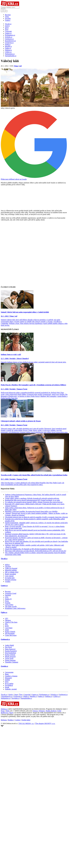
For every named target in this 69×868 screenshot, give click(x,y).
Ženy (21, 695)
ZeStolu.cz (54, 695)
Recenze (8, 15)
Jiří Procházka (10, 633)
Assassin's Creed (11, 593)
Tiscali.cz (4, 559)
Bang (7, 674)
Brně (8, 711)
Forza (7, 601)
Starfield (8, 595)
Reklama (4, 720)
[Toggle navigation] (4, 10)
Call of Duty (9, 605)
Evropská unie (10, 578)
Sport (16, 695)
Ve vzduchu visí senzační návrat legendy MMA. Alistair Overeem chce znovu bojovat (34, 502)
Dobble (7, 680)
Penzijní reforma (11, 580)
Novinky (8, 18)
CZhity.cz (57, 696)
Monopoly (9, 678)
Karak (7, 687)
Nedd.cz (26, 696)
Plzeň (11, 713)
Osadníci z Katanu (11, 676)
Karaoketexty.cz (7, 696)
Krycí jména (9, 684)
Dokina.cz (49, 696)
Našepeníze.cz (6, 698)
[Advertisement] (20, 243)
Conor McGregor (11, 635)
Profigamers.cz (44, 695)
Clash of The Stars (11, 622)
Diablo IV (8, 599)
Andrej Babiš (9, 645)
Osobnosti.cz (5, 639)
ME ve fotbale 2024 (12, 572)
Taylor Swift (9, 658)
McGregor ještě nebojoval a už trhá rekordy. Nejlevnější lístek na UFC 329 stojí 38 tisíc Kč (36, 551)
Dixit (7, 682)
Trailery (8, 20)
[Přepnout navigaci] (7, 11)
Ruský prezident (10, 574)
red (20, 66)
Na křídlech (9, 685)
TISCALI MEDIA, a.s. (26, 723)
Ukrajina (8, 567)
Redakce (11, 720)
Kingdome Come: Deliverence (15, 608)
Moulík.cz (33, 696)
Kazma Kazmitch (11, 651)
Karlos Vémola (10, 632)
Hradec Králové (51, 711)
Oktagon (8, 620)
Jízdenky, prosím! (11, 689)
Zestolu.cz (4, 666)
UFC (7, 618)
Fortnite (8, 603)
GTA (7, 597)
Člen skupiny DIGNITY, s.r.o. (45, 723)
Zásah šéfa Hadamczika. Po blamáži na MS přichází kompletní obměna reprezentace (33, 549)
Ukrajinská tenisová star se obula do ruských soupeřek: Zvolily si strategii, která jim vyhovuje (36, 517)
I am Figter (9, 628)
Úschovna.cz (18, 696)
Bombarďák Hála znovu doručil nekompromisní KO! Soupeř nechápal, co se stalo (32, 500)
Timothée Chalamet (12, 662)
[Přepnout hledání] (2, 10)
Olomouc (42, 711)
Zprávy (11, 695)
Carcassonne (9, 672)
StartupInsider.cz (26, 698)
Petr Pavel (8, 647)
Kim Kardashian (10, 653)
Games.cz (4, 586)
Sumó (7, 630)
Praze (3, 711)
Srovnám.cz (16, 698)
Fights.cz (4, 612)
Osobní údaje (26, 720)
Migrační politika (11, 570)
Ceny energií (9, 576)
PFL (6, 624)
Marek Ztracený (10, 657)
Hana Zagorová (10, 649)
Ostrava (35, 711)
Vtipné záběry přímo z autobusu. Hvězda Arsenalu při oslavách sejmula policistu (32, 498)
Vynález (8, 581)
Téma (7, 17)
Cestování (27, 695)
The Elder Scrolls (11, 606)
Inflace (7, 565)
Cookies (18, 720)
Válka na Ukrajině (11, 568)
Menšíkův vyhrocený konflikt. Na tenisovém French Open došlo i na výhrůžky (31, 511)
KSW (7, 626)
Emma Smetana (10, 660)
